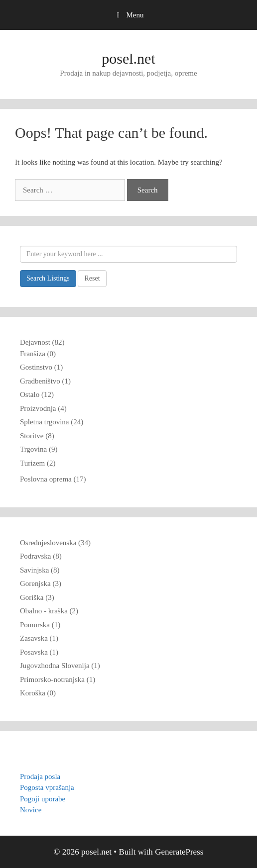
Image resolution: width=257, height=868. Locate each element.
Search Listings (48, 278)
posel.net (128, 58)
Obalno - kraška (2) (49, 611)
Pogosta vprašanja (47, 787)
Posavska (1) (39, 652)
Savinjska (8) (40, 570)
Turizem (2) (38, 463)
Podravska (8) (41, 556)
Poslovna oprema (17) (53, 479)
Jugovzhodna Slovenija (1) (60, 666)
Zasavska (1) (39, 638)
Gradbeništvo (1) (45, 381)
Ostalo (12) (37, 394)
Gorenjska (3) (41, 583)
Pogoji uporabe (43, 799)
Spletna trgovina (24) (52, 422)
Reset (92, 278)
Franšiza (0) (38, 354)
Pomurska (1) (40, 625)
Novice (31, 810)
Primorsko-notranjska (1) (58, 679)
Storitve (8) (37, 436)
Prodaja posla (40, 776)
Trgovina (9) (39, 449)
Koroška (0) (38, 693)
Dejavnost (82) (42, 342)
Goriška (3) (37, 597)
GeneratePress (179, 852)
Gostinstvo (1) (41, 367)
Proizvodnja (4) (43, 408)
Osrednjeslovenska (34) (55, 543)
